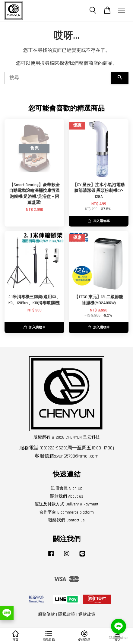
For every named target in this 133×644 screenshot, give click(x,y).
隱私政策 (67, 614)
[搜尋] (58, 78)
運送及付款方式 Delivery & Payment (66, 504)
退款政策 (87, 614)
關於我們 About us (67, 496)
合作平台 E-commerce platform (66, 512)
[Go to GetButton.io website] (119, 638)
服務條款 (46, 614)
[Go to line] (119, 626)
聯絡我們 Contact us (66, 520)
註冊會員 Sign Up (67, 488)
